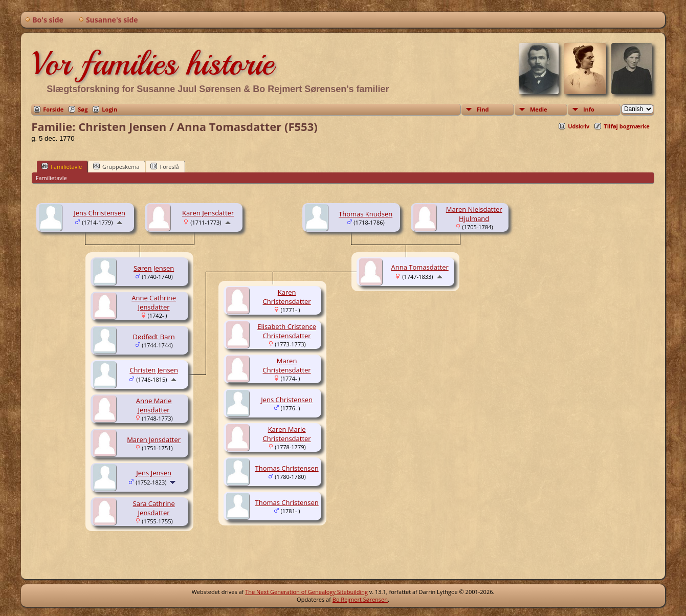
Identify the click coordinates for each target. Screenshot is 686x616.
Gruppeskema (116, 166)
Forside (53, 109)
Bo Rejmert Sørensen (360, 599)
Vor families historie (152, 63)
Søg (83, 109)
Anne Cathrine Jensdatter (154, 302)
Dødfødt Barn (153, 337)
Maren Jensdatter (154, 439)
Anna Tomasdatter (419, 267)
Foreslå (164, 166)
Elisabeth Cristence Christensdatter (287, 331)
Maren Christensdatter (287, 365)
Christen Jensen (153, 370)
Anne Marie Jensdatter (154, 405)
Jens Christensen (99, 213)
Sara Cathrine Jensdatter (154, 508)
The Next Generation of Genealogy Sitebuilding (306, 592)
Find (483, 109)
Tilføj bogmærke (627, 126)
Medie (539, 109)
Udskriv (579, 126)
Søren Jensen (154, 268)
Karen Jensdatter (208, 213)
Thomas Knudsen (366, 214)
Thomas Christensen (287, 468)
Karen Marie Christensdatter (287, 434)
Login (109, 109)
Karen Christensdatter (287, 297)
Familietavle (62, 166)
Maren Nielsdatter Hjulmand (474, 214)
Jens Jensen (154, 473)
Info (589, 109)
